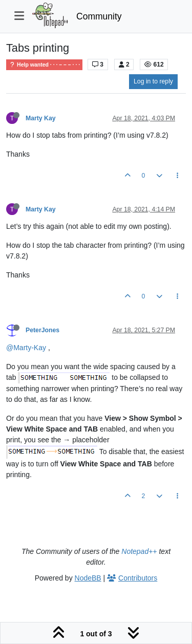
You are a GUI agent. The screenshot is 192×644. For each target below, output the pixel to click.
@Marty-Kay (26, 348)
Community (99, 16)
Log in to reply (153, 81)
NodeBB (88, 578)
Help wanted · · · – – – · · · (44, 65)
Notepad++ (139, 551)
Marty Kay (41, 118)
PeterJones (42, 330)
